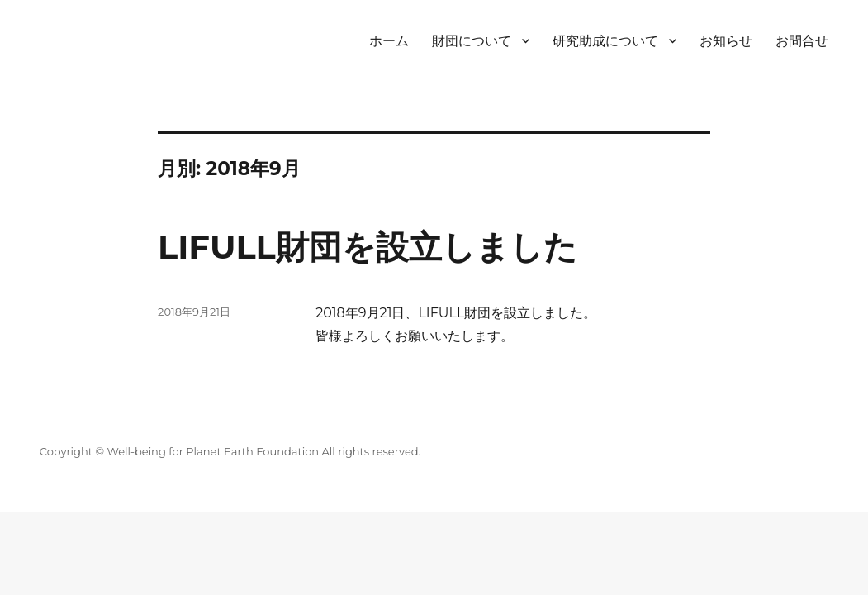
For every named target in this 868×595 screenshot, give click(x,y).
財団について (472, 41)
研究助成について (605, 41)
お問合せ (802, 41)
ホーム (389, 41)
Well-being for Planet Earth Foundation (213, 451)
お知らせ (726, 41)
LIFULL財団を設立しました (368, 247)
